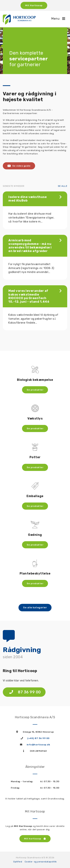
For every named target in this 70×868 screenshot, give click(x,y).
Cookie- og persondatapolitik (41, 862)
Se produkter (35, 390)
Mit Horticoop (34, 5)
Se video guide (19, 166)
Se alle (63, 186)
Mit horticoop (35, 839)
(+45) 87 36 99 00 (38, 738)
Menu (58, 19)
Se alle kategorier (35, 607)
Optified (18, 862)
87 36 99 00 (25, 692)
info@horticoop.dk (38, 745)
